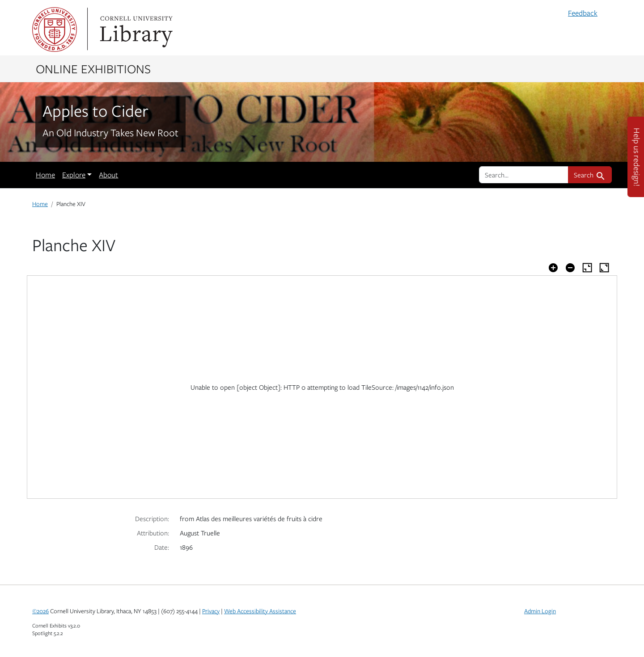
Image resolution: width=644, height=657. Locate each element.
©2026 (40, 611)
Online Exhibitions (93, 68)
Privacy (211, 611)
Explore (74, 175)
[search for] (524, 175)
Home (45, 175)
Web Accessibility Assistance (260, 611)
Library (135, 29)
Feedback (583, 13)
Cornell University (55, 29)
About (108, 175)
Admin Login (540, 611)
